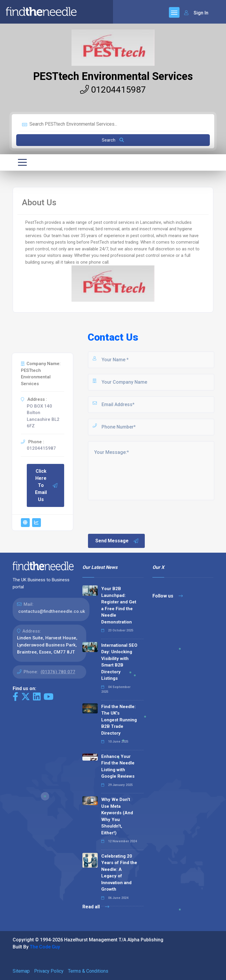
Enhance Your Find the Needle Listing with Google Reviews (118, 766)
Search (113, 140)
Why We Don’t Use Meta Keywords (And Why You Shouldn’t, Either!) (117, 816)
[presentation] (132, 516)
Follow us (168, 596)
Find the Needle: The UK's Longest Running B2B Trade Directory (119, 720)
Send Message (117, 541)
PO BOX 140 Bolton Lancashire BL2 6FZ (43, 416)
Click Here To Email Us (46, 485)
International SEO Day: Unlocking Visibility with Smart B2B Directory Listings (119, 662)
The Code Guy (45, 947)
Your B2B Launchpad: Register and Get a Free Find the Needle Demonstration (119, 605)
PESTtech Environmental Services (113, 76)
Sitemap (21, 971)
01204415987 (113, 90)
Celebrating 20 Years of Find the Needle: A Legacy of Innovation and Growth (119, 873)
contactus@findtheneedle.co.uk (52, 611)
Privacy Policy (49, 971)
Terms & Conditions (88, 971)
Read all (96, 907)
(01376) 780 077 (58, 672)
